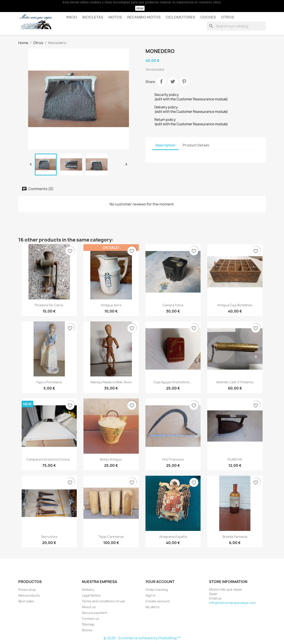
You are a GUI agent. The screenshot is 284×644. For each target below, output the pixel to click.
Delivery (88, 590)
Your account (160, 582)
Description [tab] (165, 145)
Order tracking (157, 590)
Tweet (173, 81)
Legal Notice (91, 595)
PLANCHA (235, 459)
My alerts (152, 607)
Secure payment (95, 613)
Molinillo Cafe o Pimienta (235, 382)
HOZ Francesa (173, 459)
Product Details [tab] (196, 145)
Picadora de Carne (49, 305)
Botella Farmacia (235, 537)
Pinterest (184, 81)
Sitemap (88, 624)
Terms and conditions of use (104, 601)
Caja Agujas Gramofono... (173, 382)
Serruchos (49, 537)
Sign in (150, 595)
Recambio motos (144, 17)
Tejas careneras (111, 537)
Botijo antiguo (111, 459)
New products (29, 595)
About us (89, 607)
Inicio (72, 17)
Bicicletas (93, 17)
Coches (208, 17)
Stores (87, 630)
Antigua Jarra (111, 305)
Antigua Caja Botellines (235, 305)
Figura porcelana (49, 382)
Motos (115, 17)
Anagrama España (173, 537)
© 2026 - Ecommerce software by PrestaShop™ (142, 638)
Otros (228, 17)
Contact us (90, 619)
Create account (158, 601)
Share (161, 81)
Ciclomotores (180, 17)
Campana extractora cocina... (49, 459)
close (140, 8)
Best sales (26, 601)
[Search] (236, 26)
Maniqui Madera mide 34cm (111, 382)
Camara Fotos (173, 305)
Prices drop (27, 590)
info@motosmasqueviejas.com (232, 603)
